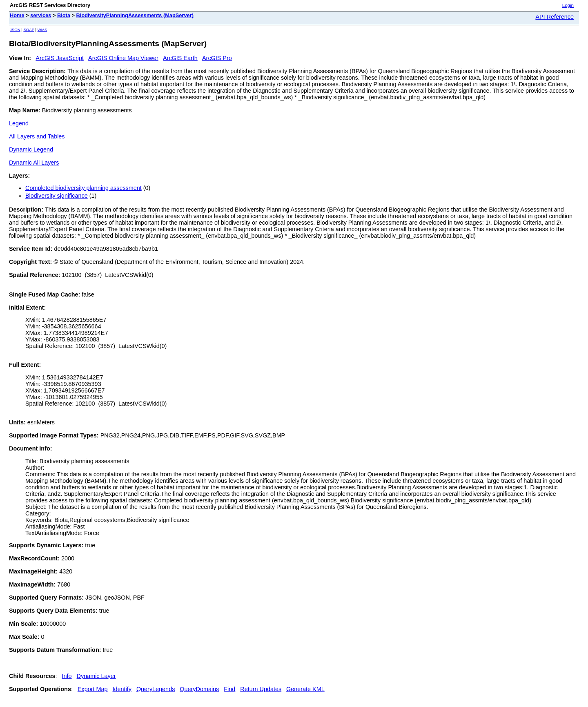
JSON (15, 30)
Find (229, 689)
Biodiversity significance (57, 196)
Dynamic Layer (96, 676)
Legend (19, 123)
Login (568, 5)
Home (17, 15)
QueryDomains (199, 689)
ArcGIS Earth (180, 58)
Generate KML (305, 689)
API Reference (555, 17)
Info (67, 676)
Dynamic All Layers (34, 163)
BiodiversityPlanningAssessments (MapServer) (135, 15)
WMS (42, 30)
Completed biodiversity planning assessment (84, 188)
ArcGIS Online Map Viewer (123, 58)
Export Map (93, 689)
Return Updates (261, 689)
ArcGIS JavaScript (60, 58)
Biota (64, 15)
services (41, 15)
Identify (122, 689)
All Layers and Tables (37, 136)
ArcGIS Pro (217, 58)
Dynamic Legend (31, 149)
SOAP (29, 30)
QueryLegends (156, 689)
